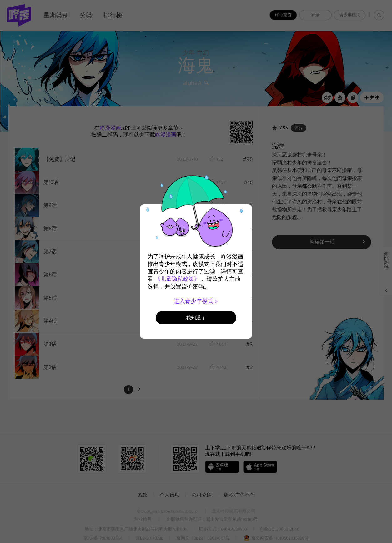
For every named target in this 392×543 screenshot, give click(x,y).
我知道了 (196, 318)
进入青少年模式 (196, 301)
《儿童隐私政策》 (177, 279)
